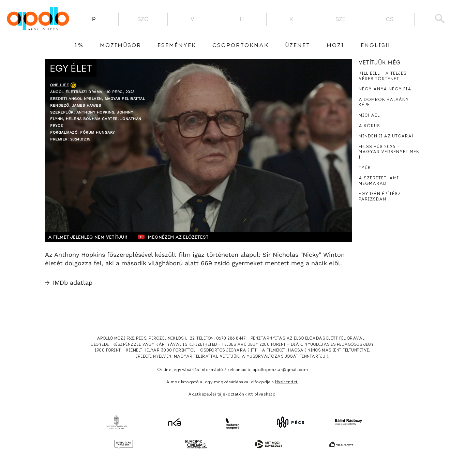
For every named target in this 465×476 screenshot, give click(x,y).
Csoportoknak (241, 46)
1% (79, 46)
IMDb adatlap (69, 282)
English (376, 46)
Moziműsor (121, 46)
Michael (369, 116)
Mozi (335, 46)
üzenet (298, 46)
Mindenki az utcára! (386, 136)
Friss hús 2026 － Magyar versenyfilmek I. (389, 152)
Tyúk (365, 168)
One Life (59, 85)
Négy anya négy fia (385, 89)
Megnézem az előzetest (178, 237)
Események (177, 46)
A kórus (369, 126)
